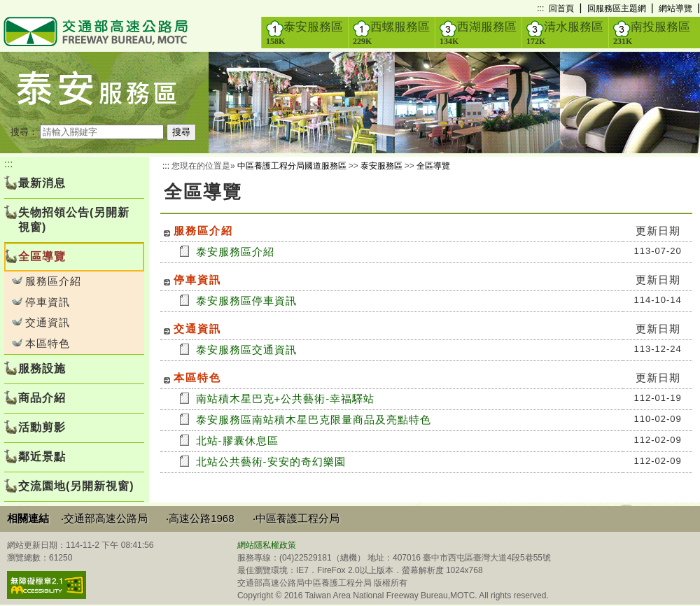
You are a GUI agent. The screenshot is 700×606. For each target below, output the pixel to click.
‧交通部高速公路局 (104, 518)
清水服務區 (565, 33)
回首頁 (561, 8)
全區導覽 (433, 166)
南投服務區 (652, 33)
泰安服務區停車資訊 (246, 301)
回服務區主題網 (617, 8)
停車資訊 (48, 302)
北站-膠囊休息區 (237, 441)
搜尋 (181, 132)
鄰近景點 (42, 457)
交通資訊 (48, 322)
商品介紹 (42, 398)
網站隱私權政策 (267, 545)
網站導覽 (675, 8)
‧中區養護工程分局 (296, 518)
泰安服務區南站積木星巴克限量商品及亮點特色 (314, 420)
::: (540, 8)
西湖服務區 (478, 33)
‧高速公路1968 (200, 518)
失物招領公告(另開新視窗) (74, 220)
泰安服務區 (304, 33)
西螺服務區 (391, 33)
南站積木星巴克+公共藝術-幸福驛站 (286, 399)
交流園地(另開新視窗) (76, 486)
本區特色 (48, 343)
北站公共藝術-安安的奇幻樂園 (271, 461)
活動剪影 (42, 427)
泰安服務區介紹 (235, 252)
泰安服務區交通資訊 (246, 350)
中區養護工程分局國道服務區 (292, 166)
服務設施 (42, 368)
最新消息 (42, 183)
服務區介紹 (53, 281)
